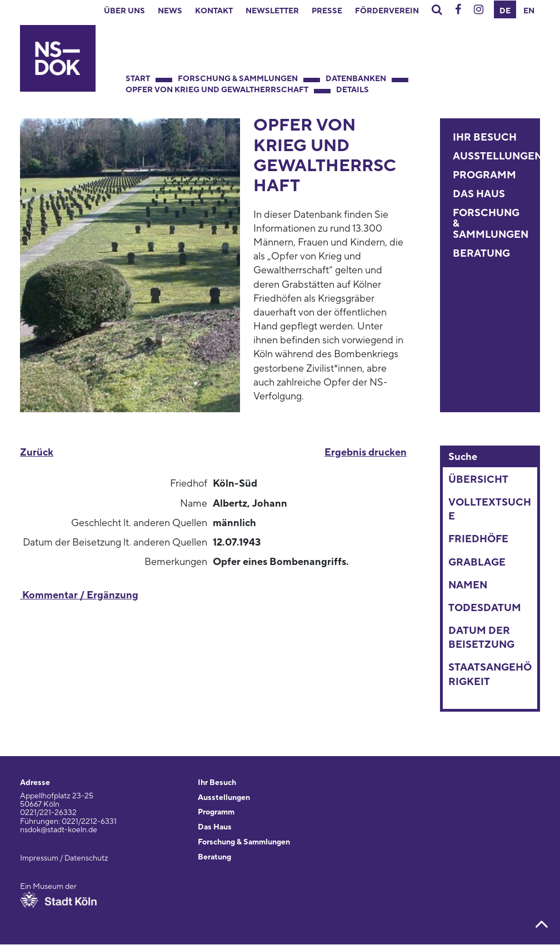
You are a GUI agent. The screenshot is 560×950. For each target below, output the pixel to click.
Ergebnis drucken (366, 452)
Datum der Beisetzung (481, 638)
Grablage (477, 562)
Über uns (124, 11)
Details (352, 90)
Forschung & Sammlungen (238, 79)
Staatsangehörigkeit (490, 674)
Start (138, 79)
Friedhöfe (478, 539)
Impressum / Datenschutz (64, 858)
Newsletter (272, 11)
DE (505, 11)
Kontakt (214, 11)
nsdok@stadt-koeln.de (59, 830)
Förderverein (387, 11)
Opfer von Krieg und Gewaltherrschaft (217, 90)
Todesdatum (485, 608)
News (170, 11)
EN (529, 11)
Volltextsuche (490, 509)
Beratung (481, 254)
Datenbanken (356, 79)
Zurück (37, 452)
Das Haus (479, 194)
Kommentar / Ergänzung (79, 595)
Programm (484, 175)
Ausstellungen (497, 156)
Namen (468, 585)
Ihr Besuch (485, 137)
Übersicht (478, 480)
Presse (327, 11)
